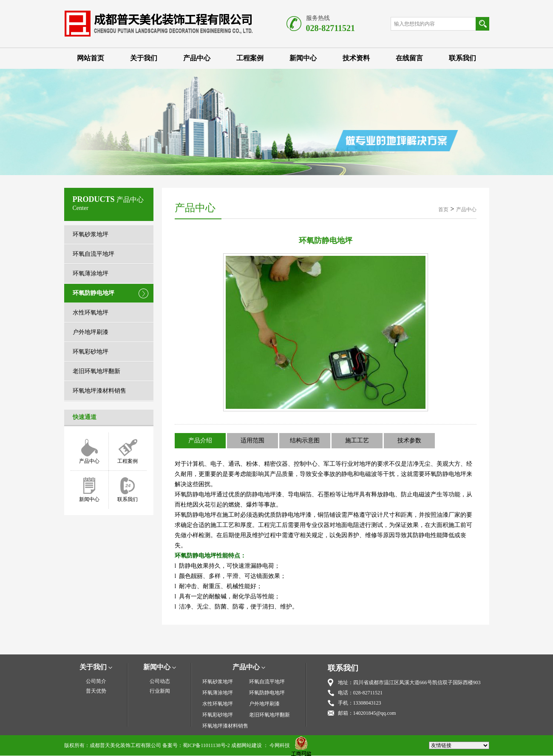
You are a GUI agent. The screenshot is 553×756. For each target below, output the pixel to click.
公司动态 (160, 681)
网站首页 (91, 58)
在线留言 (409, 58)
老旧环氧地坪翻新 (96, 371)
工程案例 (250, 58)
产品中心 (197, 58)
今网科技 (280, 745)
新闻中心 (303, 58)
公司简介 (96, 681)
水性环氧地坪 (91, 313)
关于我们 (144, 58)
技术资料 (356, 58)
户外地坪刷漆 (91, 332)
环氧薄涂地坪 (91, 273)
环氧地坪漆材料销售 (99, 391)
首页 (443, 210)
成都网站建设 (247, 745)
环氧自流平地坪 (94, 254)
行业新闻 (160, 691)
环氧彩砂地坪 (91, 352)
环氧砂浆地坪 (91, 234)
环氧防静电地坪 (94, 293)
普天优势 (96, 691)
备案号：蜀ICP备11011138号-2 (196, 745)
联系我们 (462, 58)
